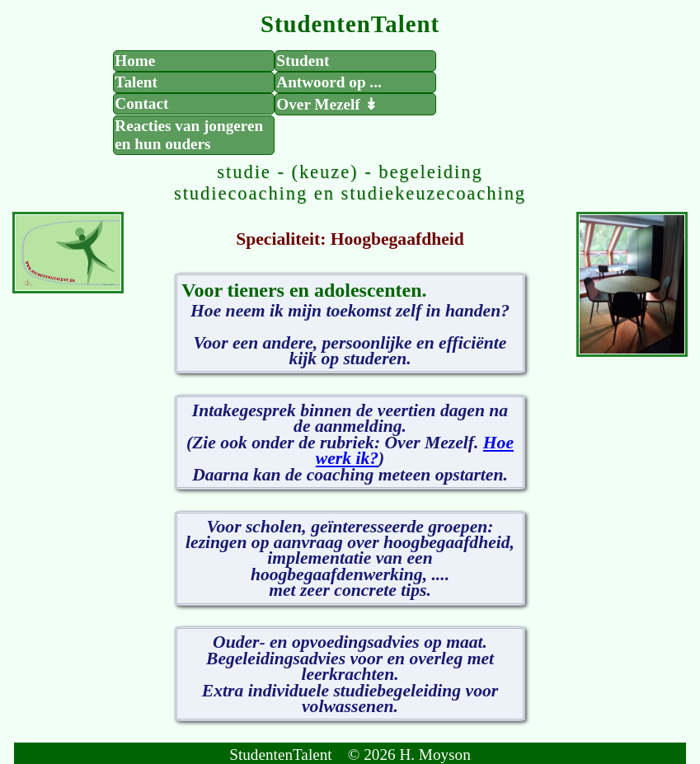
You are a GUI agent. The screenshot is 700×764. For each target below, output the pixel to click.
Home (135, 61)
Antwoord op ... (329, 82)
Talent (136, 82)
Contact (141, 103)
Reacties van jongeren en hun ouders (189, 135)
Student (303, 61)
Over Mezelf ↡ (327, 104)
